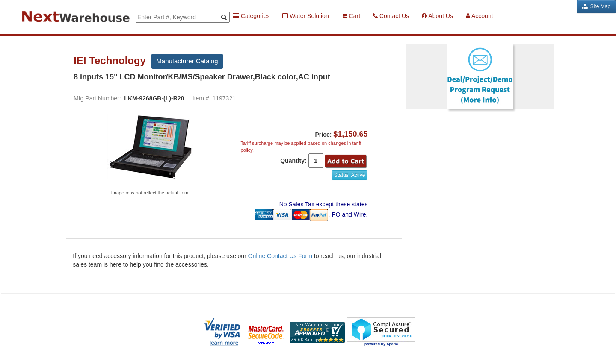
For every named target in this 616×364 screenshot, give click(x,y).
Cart (351, 16)
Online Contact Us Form (280, 256)
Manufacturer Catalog (187, 61)
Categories (252, 16)
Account (480, 16)
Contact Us (391, 16)
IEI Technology (111, 61)
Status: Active (350, 175)
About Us (437, 16)
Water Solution (305, 16)
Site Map (596, 6)
